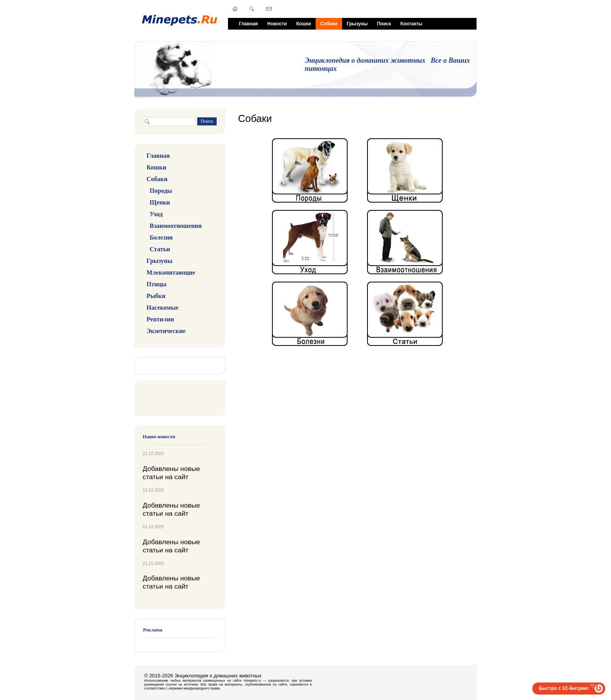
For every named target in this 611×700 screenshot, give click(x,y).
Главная (248, 24)
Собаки (329, 24)
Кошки (304, 24)
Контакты (411, 24)
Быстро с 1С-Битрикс (564, 688)
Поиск (384, 24)
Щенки (160, 202)
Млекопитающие (171, 272)
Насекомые (162, 308)
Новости (277, 24)
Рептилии (160, 319)
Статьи (160, 249)
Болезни (161, 237)
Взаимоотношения (176, 226)
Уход (156, 214)
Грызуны (357, 24)
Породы (161, 191)
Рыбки (156, 296)
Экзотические (166, 331)
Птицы (156, 284)
